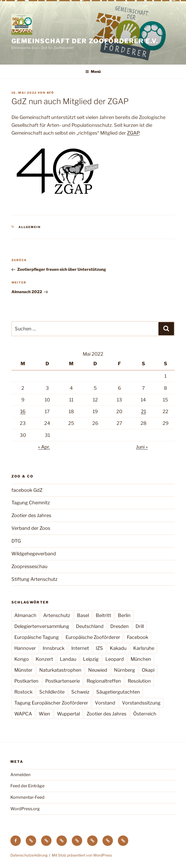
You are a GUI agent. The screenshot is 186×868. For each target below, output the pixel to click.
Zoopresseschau (29, 566)
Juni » (142, 447)
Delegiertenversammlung (42, 626)
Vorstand (105, 703)
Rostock (23, 692)
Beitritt (103, 615)
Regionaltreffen (104, 681)
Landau (68, 659)
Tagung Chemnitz (31, 503)
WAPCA (23, 714)
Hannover (25, 648)
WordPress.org (25, 809)
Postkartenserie (63, 681)
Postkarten (26, 681)
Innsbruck (54, 648)
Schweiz (80, 692)
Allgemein (30, 227)
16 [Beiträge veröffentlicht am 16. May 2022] (23, 411)
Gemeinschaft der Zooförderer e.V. (85, 41)
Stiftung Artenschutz (34, 579)
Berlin (124, 615)
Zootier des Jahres (31, 515)
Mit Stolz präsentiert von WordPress (82, 855)
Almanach (25, 615)
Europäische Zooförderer (93, 637)
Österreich (145, 714)
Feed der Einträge (27, 786)
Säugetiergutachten (118, 692)
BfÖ (51, 93)
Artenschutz (57, 615)
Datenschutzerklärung (29, 855)
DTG (16, 541)
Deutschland (90, 626)
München (141, 659)
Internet (80, 648)
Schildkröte (52, 692)
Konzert (44, 659)
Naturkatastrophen (60, 670)
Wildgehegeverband (34, 554)
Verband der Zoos (31, 528)
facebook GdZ (27, 490)
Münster (23, 670)
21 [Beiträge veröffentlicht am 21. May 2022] (143, 411)
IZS (99, 648)
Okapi (148, 670)
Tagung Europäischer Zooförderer (51, 703)
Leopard (115, 659)
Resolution (139, 681)
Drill (140, 626)
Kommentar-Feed (27, 797)
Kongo (22, 659)
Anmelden (20, 775)
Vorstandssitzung (141, 703)
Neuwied (98, 670)
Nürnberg (124, 670)
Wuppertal (68, 714)
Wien (44, 714)
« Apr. (44, 447)
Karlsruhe (144, 648)
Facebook (138, 637)
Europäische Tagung (37, 637)
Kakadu (118, 648)
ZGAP (133, 133)
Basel (83, 615)
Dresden (120, 626)
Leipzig (91, 659)
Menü (93, 71)
